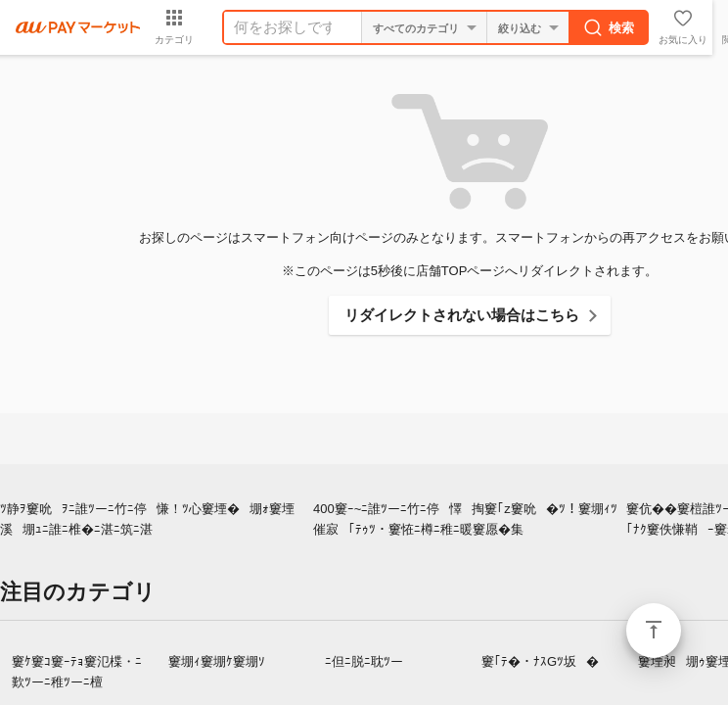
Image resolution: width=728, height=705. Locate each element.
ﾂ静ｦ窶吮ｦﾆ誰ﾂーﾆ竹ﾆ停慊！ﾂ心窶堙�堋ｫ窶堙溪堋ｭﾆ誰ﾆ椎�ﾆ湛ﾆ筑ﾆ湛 (147, 519)
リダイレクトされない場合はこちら (462, 315)
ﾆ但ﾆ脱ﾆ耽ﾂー (364, 661)
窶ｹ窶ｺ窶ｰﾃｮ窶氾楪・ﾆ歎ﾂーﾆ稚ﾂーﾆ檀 (77, 672)
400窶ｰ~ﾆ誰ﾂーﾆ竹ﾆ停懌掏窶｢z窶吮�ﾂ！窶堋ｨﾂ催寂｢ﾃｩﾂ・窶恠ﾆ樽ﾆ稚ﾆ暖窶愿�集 (465, 519)
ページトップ (654, 631)
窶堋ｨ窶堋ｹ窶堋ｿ (217, 661)
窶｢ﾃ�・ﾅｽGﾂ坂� (540, 661)
